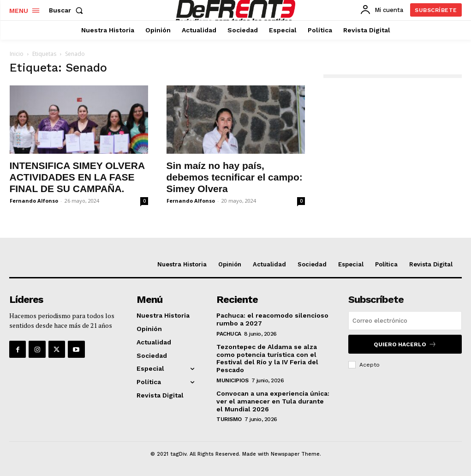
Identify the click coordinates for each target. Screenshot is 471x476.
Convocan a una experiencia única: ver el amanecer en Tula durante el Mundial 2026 (273, 401)
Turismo (229, 419)
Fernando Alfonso (34, 201)
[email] (405, 321)
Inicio (17, 54)
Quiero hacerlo (405, 344)
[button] (68, 10)
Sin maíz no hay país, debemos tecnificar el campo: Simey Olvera (235, 177)
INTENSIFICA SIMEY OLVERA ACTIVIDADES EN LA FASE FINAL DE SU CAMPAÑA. (77, 177)
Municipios (232, 380)
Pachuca (229, 334)
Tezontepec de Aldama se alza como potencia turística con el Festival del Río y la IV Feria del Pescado (267, 358)
